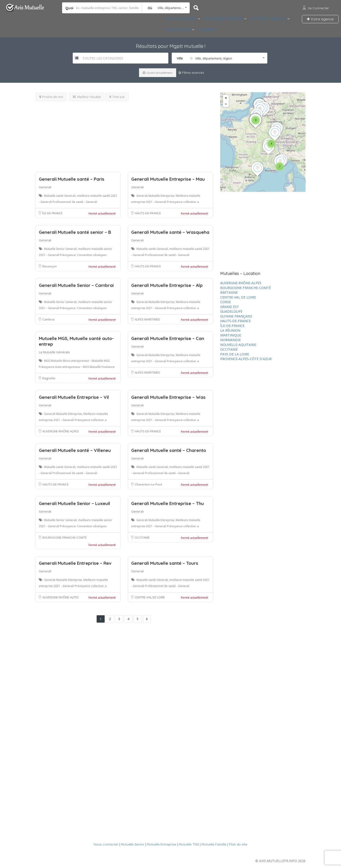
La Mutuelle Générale (54, 352)
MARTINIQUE (231, 335)
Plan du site (238, 844)
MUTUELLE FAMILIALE (268, 19)
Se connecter (318, 8)
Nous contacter (106, 844)
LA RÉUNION (230, 330)
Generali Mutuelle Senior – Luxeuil (74, 503)
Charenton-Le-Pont (148, 484)
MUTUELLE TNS (178, 30)
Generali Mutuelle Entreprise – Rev (75, 563)
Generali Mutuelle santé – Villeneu (75, 450)
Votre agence (320, 19)
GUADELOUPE (231, 311)
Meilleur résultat (87, 97)
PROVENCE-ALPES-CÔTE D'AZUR (246, 359)
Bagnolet (49, 378)
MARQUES (207, 30)
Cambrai (48, 319)
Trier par (117, 97)
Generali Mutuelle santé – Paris (72, 179)
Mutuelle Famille (214, 844)
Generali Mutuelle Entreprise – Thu (168, 503)
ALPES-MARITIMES (147, 319)
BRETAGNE (229, 292)
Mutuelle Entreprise (162, 844)
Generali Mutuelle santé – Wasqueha (170, 232)
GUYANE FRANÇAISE (236, 316)
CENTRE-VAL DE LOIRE (150, 597)
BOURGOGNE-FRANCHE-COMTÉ (65, 537)
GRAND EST (230, 307)
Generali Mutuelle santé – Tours (165, 563)
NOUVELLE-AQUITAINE (238, 345)
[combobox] (166, 8)
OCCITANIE (142, 537)
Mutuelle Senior (132, 844)
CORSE (226, 302)
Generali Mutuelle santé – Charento (169, 450)
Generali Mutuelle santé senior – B (75, 232)
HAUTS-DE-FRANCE (148, 213)
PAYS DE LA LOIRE (235, 354)
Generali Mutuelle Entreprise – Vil (74, 397)
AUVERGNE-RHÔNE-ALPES (61, 431)
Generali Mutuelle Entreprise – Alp (167, 285)
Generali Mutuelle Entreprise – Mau (168, 179)
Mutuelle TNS (189, 844)
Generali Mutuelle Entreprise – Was (168, 397)
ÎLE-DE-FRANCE (53, 213)
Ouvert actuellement (158, 73)
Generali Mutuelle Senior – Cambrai (76, 285)
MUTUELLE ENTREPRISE (223, 19)
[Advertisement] (124, 134)
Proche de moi (51, 97)
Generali (45, 187)
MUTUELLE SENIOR (181, 19)
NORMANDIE (231, 340)
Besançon (50, 266)
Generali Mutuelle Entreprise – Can (168, 338)
